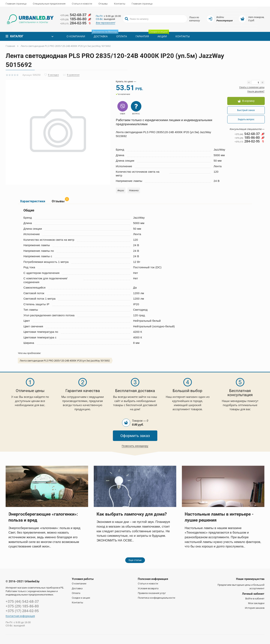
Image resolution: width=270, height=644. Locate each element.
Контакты (120, 4)
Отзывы (103, 4)
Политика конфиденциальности (156, 601)
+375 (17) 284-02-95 (22, 614)
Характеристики (32, 203)
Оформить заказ (135, 438)
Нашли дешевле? (256, 91)
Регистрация (225, 21)
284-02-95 (76, 23)
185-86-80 (76, 19)
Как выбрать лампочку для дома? (134, 517)
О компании (75, 36)
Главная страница (16, 4)
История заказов (255, 611)
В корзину (246, 101)
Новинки (134, 191)
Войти (220, 17)
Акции (161, 35)
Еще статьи (135, 563)
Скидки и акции (81, 601)
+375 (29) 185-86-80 (22, 609)
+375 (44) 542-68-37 (22, 604)
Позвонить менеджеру (135, 448)
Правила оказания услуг (152, 596)
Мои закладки (256, 606)
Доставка (101, 35)
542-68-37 (76, 14)
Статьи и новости (82, 4)
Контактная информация (20, 619)
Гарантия (142, 36)
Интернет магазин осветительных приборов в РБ (34, 590)
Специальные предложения (49, 4)
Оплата (121, 36)
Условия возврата (148, 591)
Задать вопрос (246, 120)
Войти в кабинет (255, 601)
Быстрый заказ (246, 110)
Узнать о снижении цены (252, 87)
